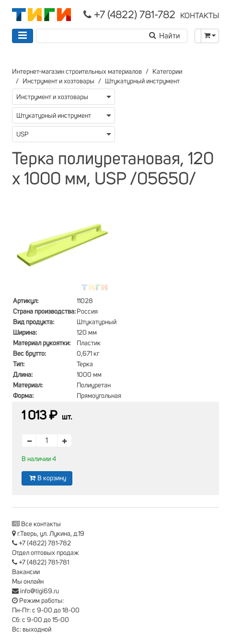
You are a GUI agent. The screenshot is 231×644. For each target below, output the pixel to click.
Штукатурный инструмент (142, 81)
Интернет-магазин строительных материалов (77, 72)
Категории (167, 72)
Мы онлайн (28, 582)
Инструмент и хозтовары (58, 81)
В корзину (47, 478)
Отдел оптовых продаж (46, 553)
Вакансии (26, 572)
